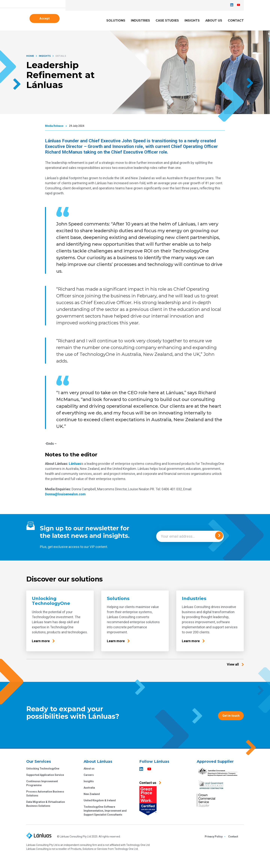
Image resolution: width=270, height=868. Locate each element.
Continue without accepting (93, 451)
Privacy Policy (104, 432)
